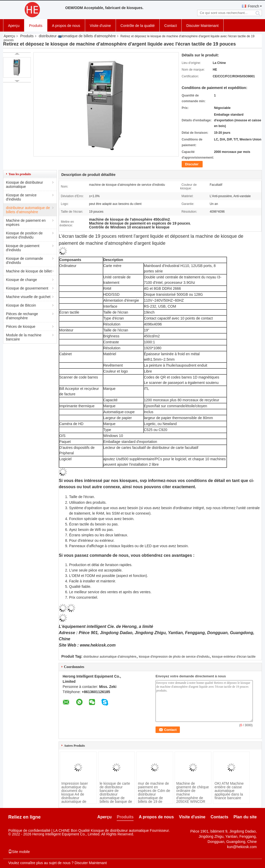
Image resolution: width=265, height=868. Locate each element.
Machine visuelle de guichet (28, 297)
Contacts (219, 817)
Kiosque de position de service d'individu (24, 235)
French (253, 6)
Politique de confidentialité (29, 830)
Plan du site (245, 817)
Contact (171, 26)
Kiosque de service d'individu (21, 197)
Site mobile (19, 852)
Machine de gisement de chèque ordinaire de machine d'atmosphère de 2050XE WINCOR (193, 792)
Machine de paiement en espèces (26, 222)
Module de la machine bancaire (24, 337)
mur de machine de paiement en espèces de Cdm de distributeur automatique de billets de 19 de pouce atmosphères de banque (154, 796)
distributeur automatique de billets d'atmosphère (77, 36)
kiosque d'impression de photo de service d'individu (174, 657)
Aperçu (14, 26)
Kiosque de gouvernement (27, 288)
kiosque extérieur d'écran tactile (234, 657)
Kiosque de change (21, 280)
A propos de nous (66, 26)
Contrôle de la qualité (138, 26)
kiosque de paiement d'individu (23, 248)
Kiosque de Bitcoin (21, 305)
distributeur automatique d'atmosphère (110, 657)
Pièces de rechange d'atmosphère (22, 316)
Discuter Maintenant (203, 26)
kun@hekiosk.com (242, 847)
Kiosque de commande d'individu (24, 261)
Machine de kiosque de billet (29, 271)
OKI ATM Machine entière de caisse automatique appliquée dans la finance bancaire (229, 791)
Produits (36, 26)
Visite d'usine (100, 26)
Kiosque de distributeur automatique (24, 184)
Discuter (192, 164)
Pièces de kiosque (21, 327)
